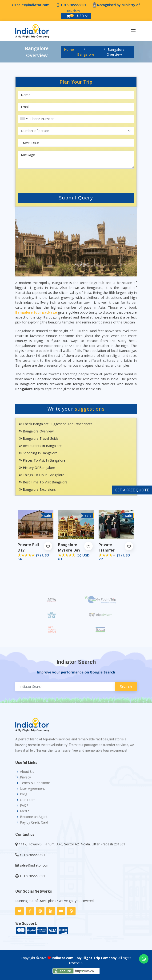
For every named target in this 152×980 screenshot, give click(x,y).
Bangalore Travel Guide (39, 438)
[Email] (76, 107)
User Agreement (32, 789)
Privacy (25, 777)
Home (69, 49)
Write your (76, 409)
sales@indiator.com (33, 5)
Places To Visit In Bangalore (42, 460)
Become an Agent (34, 817)
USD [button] (81, 16)
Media (25, 811)
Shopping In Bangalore (38, 453)
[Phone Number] (76, 119)
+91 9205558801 (73, 5)
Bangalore (86, 54)
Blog (24, 794)
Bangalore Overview (36, 431)
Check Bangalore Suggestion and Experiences (56, 424)
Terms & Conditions (35, 783)
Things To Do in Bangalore (42, 475)
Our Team (28, 800)
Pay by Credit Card (34, 822)
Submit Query (76, 198)
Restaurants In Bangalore (40, 446)
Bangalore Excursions (37, 489)
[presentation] (46, 180)
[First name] (76, 95)
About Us (27, 772)
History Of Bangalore (37, 468)
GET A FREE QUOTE (132, 490)
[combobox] (24, 119)
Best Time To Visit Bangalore (43, 482)
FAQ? (24, 805)
